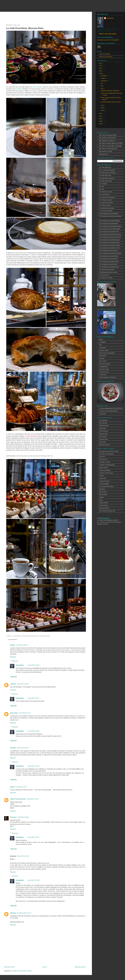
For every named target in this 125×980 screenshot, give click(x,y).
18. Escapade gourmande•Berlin (109, 224)
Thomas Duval (103, 439)
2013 (101, 73)
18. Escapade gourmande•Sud (108, 264)
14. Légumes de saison (106, 203)
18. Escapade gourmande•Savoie (109, 261)
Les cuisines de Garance (106, 486)
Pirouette (102, 358)
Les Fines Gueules (105, 364)
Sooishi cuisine (104, 505)
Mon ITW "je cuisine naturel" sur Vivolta (111, 143)
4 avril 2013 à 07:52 (25, 713)
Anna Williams (103, 420)
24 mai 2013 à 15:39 (34, 880)
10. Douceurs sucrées (106, 192)
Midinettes (102, 489)
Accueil (45, 967)
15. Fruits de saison (105, 205)
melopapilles (10, 7)
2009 (101, 121)
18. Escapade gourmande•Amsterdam (110, 216)
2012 (101, 114)
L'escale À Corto (104, 372)
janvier (103, 110)
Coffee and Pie (103, 467)
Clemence (13, 817)
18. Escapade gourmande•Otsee (109, 256)
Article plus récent (9, 967)
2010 (101, 119)
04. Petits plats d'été (105, 175)
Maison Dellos (17, 89)
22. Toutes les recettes (106, 278)
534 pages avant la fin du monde (109, 451)
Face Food (102, 442)
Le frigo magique (104, 484)
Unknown (13, 684)
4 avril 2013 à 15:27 (21, 787)
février (103, 108)
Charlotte (13, 748)
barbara (12, 645)
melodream (102, 414)
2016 (101, 66)
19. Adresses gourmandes (44, 636)
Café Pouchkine (37, 87)
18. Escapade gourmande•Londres (109, 248)
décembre (104, 76)
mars (103, 105)
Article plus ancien (80, 967)
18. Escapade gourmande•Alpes (109, 213)
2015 (101, 68)
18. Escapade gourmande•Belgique (110, 221)
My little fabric (103, 495)
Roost (101, 500)
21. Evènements (104, 275)
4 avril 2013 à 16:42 (33, 799)
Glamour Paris (103, 154)
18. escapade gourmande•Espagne (109, 240)
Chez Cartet (103, 361)
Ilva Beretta (103, 428)
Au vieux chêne (104, 350)
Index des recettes (105, 54)
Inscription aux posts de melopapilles (108, 40)
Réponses (15, 661)
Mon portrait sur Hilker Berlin (108, 138)
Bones (101, 339)
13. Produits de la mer (106, 200)
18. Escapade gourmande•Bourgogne (110, 226)
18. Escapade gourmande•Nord (108, 251)
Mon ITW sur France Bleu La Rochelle (110, 146)
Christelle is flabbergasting (107, 465)
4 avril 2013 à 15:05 (33, 731)
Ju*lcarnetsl (103, 478)
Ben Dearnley (103, 423)
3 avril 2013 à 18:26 (33, 665)
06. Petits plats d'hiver (106, 181)
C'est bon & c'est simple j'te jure (108, 411)
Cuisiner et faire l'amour (106, 473)
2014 (101, 71)
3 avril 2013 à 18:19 (22, 645)
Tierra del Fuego (104, 369)
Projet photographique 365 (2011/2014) (111, 408)
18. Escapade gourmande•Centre (109, 232)
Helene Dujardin (104, 426)
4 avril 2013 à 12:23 (22, 748)
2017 (101, 63)
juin (102, 83)
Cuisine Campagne (105, 470)
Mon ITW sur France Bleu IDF (108, 149)
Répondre (13, 657)
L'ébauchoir (103, 348)
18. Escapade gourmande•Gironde (109, 242)
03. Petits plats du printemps (108, 173)
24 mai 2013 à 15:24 (23, 856)
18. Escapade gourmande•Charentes (110, 234)
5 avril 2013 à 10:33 (33, 837)
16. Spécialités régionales (107, 208)
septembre (104, 81)
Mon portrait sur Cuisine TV (107, 141)
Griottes (101, 476)
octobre (103, 78)
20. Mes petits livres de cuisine (108, 272)
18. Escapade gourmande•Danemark (110, 237)
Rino (100, 345)
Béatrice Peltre (103, 434)
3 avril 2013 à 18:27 (33, 698)
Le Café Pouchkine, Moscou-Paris (25, 28)
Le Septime (103, 342)
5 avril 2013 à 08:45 (23, 817)
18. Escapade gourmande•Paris (29, 636)
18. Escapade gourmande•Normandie (110, 253)
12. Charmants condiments (107, 197)
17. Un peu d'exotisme (106, 211)
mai (102, 86)
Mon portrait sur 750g (105, 151)
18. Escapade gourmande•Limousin (110, 245)
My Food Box (103, 492)
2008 (101, 124)
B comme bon (103, 459)
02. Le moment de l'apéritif (107, 170)
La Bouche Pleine (104, 481)
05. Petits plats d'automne (107, 178)
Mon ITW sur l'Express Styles (108, 135)
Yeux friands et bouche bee (107, 511)
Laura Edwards (104, 431)
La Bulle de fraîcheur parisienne (110, 91)
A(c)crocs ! (102, 457)
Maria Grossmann (104, 445)
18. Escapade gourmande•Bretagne (110, 229)
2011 (101, 116)
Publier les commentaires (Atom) (22, 971)
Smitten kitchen (104, 503)
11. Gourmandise (16, 636)
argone (12, 787)
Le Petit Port (103, 375)
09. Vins (102, 189)
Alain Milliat (103, 356)
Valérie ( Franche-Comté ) (18, 799)
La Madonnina (103, 367)
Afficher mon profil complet (108, 34)
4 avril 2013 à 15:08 (33, 766)
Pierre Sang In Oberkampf (107, 353)
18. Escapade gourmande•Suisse (109, 267)
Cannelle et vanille (105, 462)
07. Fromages (103, 184)
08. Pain (102, 186)
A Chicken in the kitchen (106, 454)
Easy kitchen (14, 713)
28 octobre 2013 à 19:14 (24, 913)
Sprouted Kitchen (104, 508)
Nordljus (102, 497)
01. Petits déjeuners (105, 167)
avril (102, 88)
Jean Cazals (103, 437)
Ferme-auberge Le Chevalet (107, 377)
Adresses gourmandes (106, 57)
